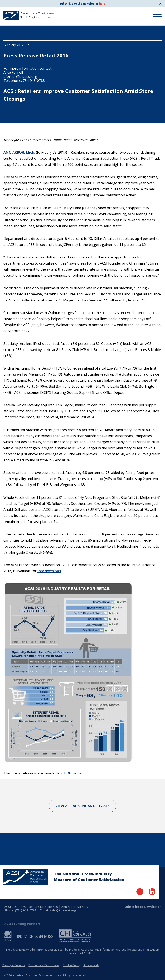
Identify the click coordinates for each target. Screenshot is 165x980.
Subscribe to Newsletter (143, 907)
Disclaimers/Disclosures (44, 965)
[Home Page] (26, 877)
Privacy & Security (14, 965)
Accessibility (91, 965)
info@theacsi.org (63, 910)
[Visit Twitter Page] (140, 892)
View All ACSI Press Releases (82, 806)
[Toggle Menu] (157, 15)
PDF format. (74, 773)
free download (49, 571)
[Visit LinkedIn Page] (152, 892)
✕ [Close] (160, 4)
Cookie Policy (71, 965)
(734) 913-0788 (26, 910)
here (102, 4)
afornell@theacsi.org (20, 76)
